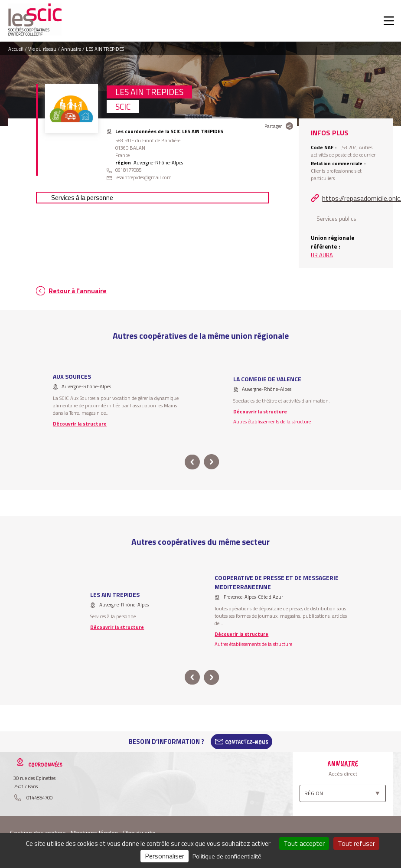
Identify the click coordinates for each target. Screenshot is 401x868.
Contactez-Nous (247, 742)
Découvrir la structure (80, 424)
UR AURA (322, 255)
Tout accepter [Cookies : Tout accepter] (304, 843)
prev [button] (193, 462)
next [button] (212, 462)
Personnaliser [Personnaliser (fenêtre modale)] (165, 856)
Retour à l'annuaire (78, 291)
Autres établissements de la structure (272, 421)
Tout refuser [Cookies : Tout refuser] (356, 843)
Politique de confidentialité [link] (227, 856)
